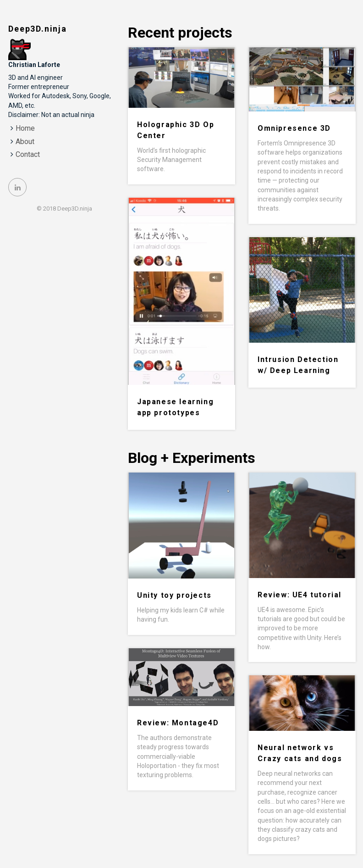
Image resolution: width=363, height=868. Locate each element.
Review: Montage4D (178, 723)
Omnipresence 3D (294, 128)
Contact (28, 154)
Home (25, 128)
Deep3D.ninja (38, 29)
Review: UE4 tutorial (300, 595)
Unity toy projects (174, 595)
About (25, 142)
